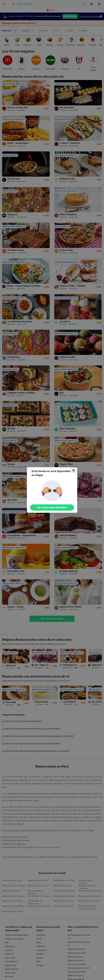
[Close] (74, 470)
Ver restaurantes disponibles (52, 507)
